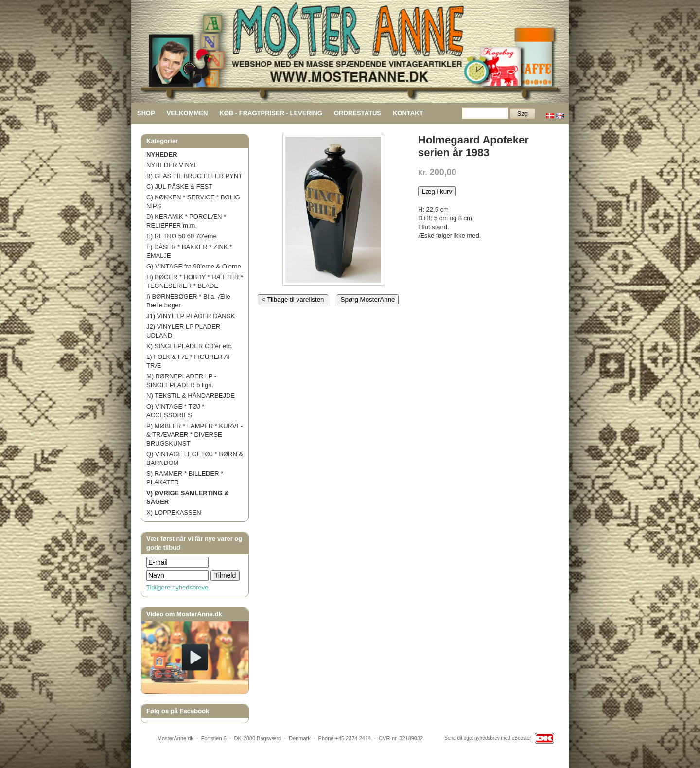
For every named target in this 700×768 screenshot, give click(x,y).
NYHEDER (162, 154)
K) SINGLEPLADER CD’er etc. (190, 346)
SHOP (146, 113)
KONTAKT (408, 113)
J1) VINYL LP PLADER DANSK (191, 316)
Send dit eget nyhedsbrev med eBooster (488, 739)
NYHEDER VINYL (172, 165)
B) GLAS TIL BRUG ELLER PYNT (194, 176)
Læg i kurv (437, 191)
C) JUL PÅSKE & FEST (179, 187)
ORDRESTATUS (358, 113)
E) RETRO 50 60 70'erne (182, 236)
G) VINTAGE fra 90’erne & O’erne (194, 266)
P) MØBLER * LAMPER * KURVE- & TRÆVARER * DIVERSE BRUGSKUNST (194, 435)
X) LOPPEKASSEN (174, 512)
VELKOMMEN (187, 113)
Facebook (195, 711)
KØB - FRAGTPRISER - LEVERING (271, 113)
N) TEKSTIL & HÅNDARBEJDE (191, 396)
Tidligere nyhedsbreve (177, 587)
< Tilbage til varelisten (293, 299)
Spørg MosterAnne (368, 299)
